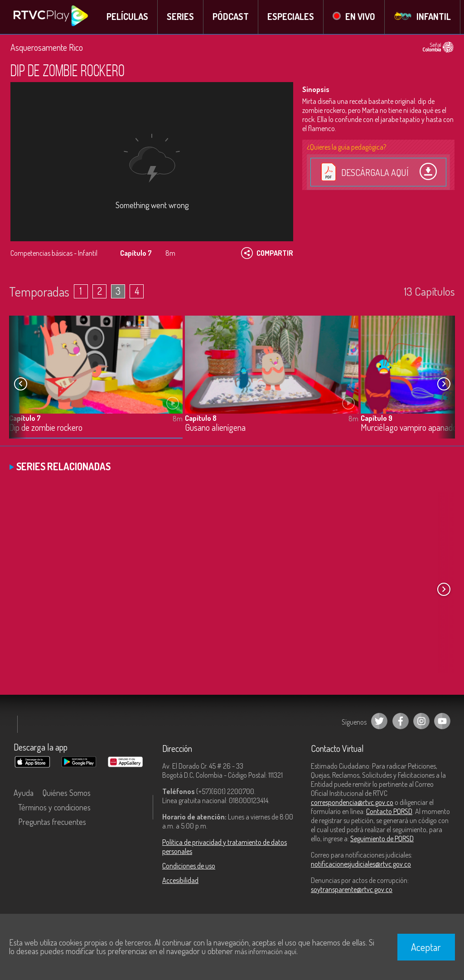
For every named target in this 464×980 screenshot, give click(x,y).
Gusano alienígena (215, 428)
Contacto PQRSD (389, 812)
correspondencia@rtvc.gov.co (352, 803)
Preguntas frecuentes (52, 823)
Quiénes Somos (67, 794)
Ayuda (24, 794)
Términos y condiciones (54, 808)
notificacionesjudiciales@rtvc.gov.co (361, 865)
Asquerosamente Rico (47, 48)
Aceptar (426, 947)
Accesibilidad (180, 881)
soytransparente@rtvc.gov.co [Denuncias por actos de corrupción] (352, 890)
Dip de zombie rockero (46, 428)
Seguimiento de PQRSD (382, 839)
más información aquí (266, 951)
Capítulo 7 (25, 419)
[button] (444, 385)
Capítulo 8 (201, 419)
